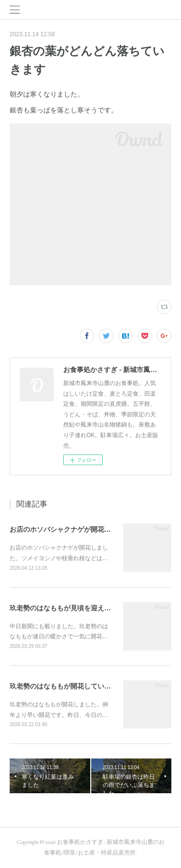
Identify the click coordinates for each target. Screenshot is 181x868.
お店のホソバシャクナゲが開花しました (70, 529)
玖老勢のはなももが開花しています (64, 686)
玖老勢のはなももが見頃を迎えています (70, 608)
